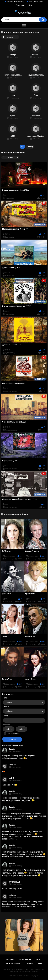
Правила (29, 963)
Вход (31, 5)
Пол (5, 698)
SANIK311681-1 (15, 882)
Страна (6, 707)
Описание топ (10, 785)
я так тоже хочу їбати (12, 888)
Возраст (6, 725)
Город (5, 716)
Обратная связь (13, 963)
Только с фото (13, 734)
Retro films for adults (36, 2)
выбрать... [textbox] (10, 702)
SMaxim (12, 749)
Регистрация (20, 5)
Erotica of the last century (15, 2)
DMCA (40, 963)
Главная (10, 959)
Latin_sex (12, 895)
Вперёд (30, 147)
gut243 (12, 778)
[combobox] (24, 702)
